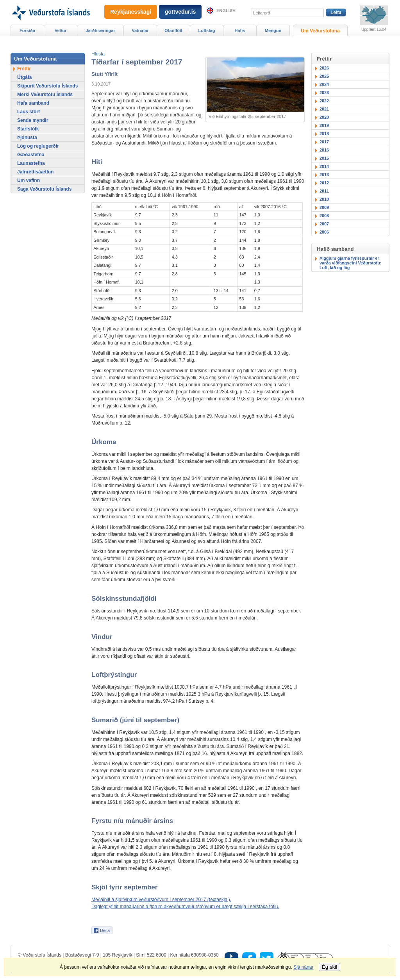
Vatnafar (140, 30)
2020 (324, 117)
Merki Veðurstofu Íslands (45, 95)
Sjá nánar (303, 967)
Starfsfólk (28, 129)
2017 (324, 142)
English (226, 11)
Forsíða (27, 30)
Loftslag (207, 30)
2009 (324, 207)
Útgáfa (24, 77)
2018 (324, 134)
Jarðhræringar (100, 30)
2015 (324, 158)
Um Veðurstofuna (320, 31)
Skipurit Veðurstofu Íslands (47, 86)
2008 (324, 216)
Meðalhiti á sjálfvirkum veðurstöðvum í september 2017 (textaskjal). (161, 900)
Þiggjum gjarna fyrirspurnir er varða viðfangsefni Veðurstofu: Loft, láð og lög (350, 263)
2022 (324, 101)
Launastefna (31, 163)
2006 (324, 232)
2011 (324, 191)
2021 (324, 109)
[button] (98, 54)
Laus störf (29, 112)
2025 (324, 76)
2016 (324, 150)
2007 (324, 224)
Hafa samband (33, 103)
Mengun (273, 30)
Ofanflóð (173, 30)
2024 (324, 84)
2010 (324, 199)
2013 (324, 175)
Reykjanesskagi (131, 12)
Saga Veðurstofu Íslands (44, 189)
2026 (324, 68)
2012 (324, 183)
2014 (324, 166)
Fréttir (24, 69)
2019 (324, 125)
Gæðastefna (31, 155)
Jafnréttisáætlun (35, 172)
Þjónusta (27, 137)
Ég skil (329, 967)
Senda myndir (33, 120)
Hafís (240, 30)
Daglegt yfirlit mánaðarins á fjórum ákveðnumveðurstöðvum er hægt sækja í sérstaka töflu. (185, 907)
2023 (324, 93)
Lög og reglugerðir (38, 146)
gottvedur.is (180, 12)
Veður (61, 30)
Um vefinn (29, 180)
